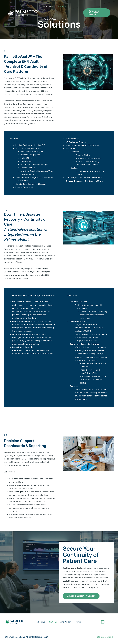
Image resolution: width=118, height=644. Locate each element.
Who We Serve (51, 19)
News (65, 19)
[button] (97, 13)
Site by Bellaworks (105, 637)
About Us (48, 6)
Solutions (62, 6)
